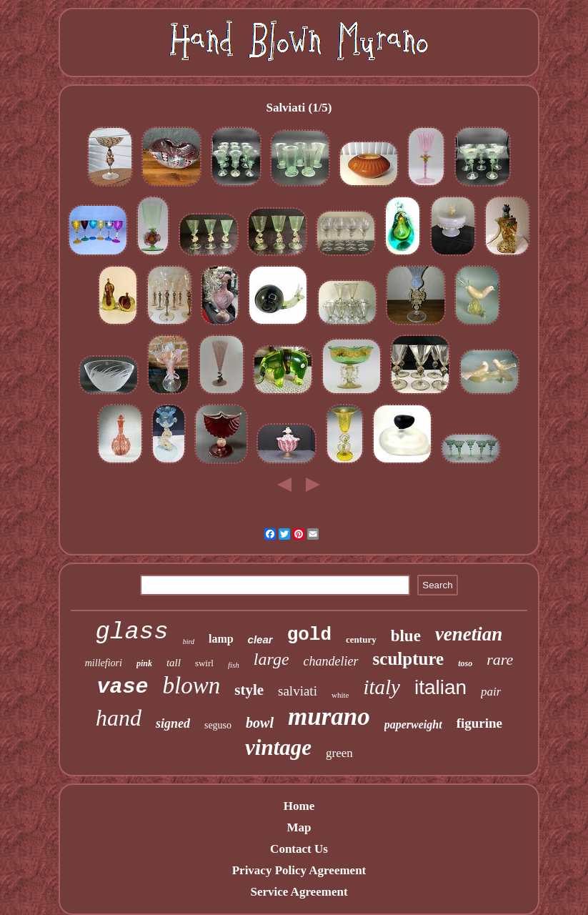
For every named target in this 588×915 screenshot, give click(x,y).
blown (192, 686)
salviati (298, 691)
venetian (469, 634)
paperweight (413, 724)
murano (329, 717)
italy (382, 687)
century (361, 639)
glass (132, 632)
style (249, 690)
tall (174, 663)
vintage (278, 747)
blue (406, 636)
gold (309, 635)
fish (234, 665)
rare (500, 659)
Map (299, 827)
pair (491, 692)
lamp (221, 639)
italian (440, 687)
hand (119, 718)
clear (260, 639)
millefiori (104, 663)
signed (173, 723)
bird (189, 642)
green (339, 753)
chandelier (331, 661)
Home (299, 806)
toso (465, 663)
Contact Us (299, 849)
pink (144, 663)
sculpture (409, 659)
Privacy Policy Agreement (299, 870)
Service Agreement (299, 892)
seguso (218, 725)
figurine (479, 723)
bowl (260, 723)
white (340, 695)
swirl (204, 663)
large (271, 659)
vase (123, 687)
